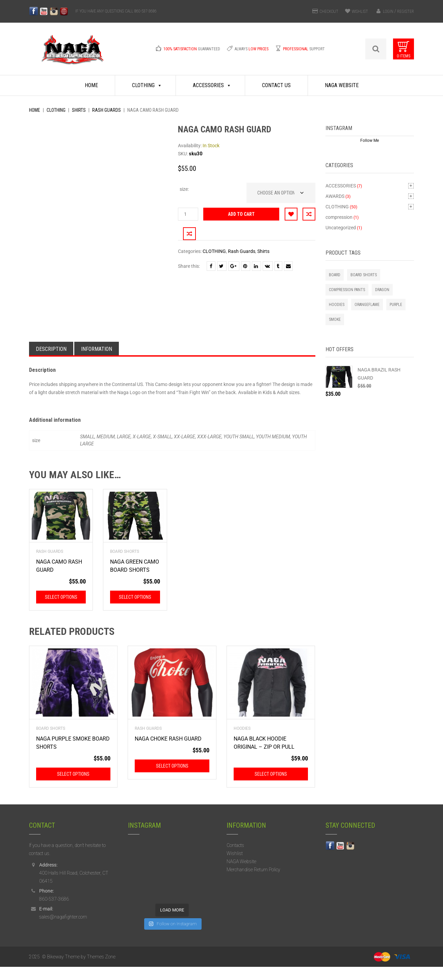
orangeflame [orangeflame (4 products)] (367, 305)
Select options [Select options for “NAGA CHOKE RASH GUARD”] (172, 779)
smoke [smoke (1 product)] (335, 319)
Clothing (147, 85)
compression (339, 217)
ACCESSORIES (341, 186)
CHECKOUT (329, 11)
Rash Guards (107, 110)
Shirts (79, 110)
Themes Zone (101, 970)
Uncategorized (341, 228)
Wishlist (235, 867)
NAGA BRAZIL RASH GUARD (379, 374)
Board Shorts (125, 565)
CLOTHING (56, 110)
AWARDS (335, 196)
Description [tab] (51, 362)
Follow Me (370, 140)
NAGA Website (342, 85)
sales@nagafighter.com (63, 930)
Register (406, 11)
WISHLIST (360, 11)
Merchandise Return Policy (253, 883)
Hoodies (242, 742)
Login (388, 11)
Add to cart (241, 214)
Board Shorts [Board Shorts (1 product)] (364, 275)
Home (91, 85)
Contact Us (276, 85)
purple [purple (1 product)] (396, 305)
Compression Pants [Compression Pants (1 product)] (347, 290)
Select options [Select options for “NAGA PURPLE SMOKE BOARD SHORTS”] (73, 788)
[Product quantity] (188, 214)
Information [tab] (97, 362)
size (184, 189)
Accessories (212, 85)
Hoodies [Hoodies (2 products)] (337, 305)
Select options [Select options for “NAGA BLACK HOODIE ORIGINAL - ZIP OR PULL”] (271, 788)
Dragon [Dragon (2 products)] (382, 290)
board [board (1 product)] (335, 275)
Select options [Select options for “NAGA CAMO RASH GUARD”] (61, 611)
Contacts (235, 859)
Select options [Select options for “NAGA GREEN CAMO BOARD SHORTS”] (135, 611)
